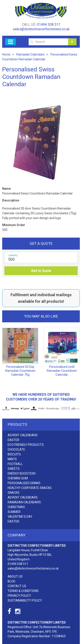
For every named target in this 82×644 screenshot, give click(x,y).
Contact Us (17, 586)
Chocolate (16, 450)
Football (15, 464)
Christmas (16, 507)
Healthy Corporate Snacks (30, 488)
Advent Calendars (23, 435)
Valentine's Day (20, 517)
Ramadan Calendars (24, 502)
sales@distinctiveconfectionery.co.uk (41, 29)
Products (17, 425)
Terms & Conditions (23, 591)
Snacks (14, 493)
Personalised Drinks (24, 483)
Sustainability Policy (25, 600)
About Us (15, 576)
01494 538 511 (49, 25)
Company (17, 535)
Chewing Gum (18, 478)
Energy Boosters (22, 473)
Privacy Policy (19, 596)
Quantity (13, 255)
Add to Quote (41, 271)
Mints (12, 459)
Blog (11, 581)
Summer (14, 512)
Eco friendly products (26, 445)
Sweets (14, 469)
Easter (13, 440)
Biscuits (14, 454)
